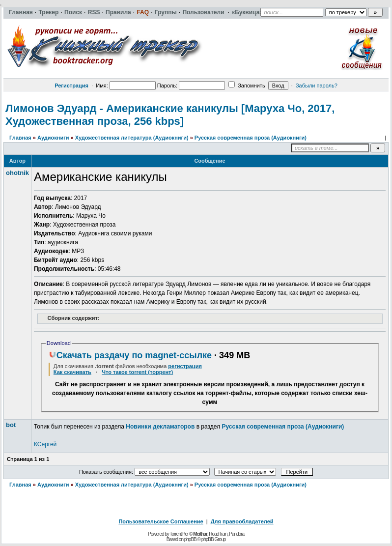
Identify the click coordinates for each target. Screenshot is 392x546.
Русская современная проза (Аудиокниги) (251, 138)
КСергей (45, 444)
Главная (20, 138)
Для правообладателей (242, 521)
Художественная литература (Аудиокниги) (132, 138)
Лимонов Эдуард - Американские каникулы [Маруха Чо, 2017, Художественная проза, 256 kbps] (170, 115)
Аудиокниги (53, 138)
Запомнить (247, 86)
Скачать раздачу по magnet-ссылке (130, 355)
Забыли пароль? (317, 86)
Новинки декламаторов (160, 427)
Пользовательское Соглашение (161, 521)
